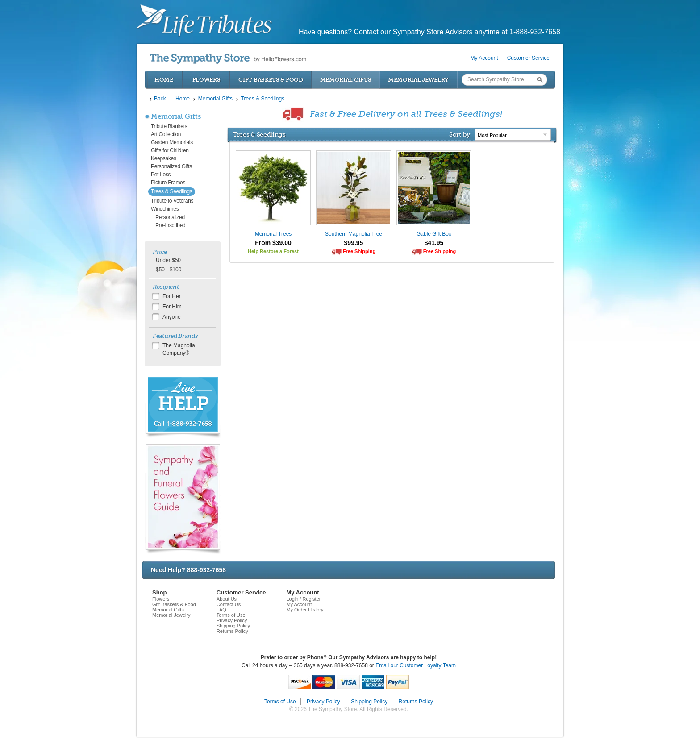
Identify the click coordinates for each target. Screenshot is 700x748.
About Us (227, 599)
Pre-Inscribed (170, 225)
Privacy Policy (232, 620)
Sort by (460, 134)
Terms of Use (231, 615)
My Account (484, 58)
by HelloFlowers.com (228, 59)
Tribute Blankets (169, 126)
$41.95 (434, 243)
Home (164, 80)
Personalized (170, 217)
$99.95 (354, 243)
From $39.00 (273, 243)
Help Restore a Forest (273, 251)
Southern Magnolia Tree (354, 234)
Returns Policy (232, 631)
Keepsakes (164, 158)
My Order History (305, 610)
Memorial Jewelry (418, 80)
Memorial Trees (273, 234)
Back (160, 99)
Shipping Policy (233, 626)
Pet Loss (161, 175)
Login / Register (303, 599)
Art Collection (166, 134)
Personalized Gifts (171, 166)
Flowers (206, 80)
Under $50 (168, 260)
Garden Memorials (172, 142)
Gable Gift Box (434, 234)
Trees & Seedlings (172, 191)
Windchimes (165, 209)
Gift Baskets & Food (271, 80)
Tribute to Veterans (172, 201)
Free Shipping (359, 251)
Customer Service (528, 58)
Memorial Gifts (346, 80)
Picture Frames (168, 183)
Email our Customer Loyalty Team (416, 665)
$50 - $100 (169, 270)
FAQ (221, 610)
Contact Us (229, 604)
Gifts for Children (170, 150)
